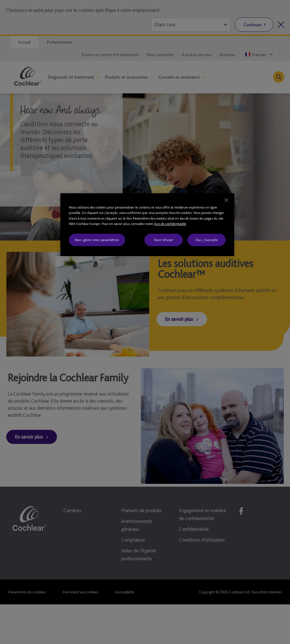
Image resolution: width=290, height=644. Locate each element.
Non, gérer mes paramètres (97, 240)
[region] (147, 225)
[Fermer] (226, 200)
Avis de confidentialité (170, 224)
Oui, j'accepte (207, 240)
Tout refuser (164, 240)
